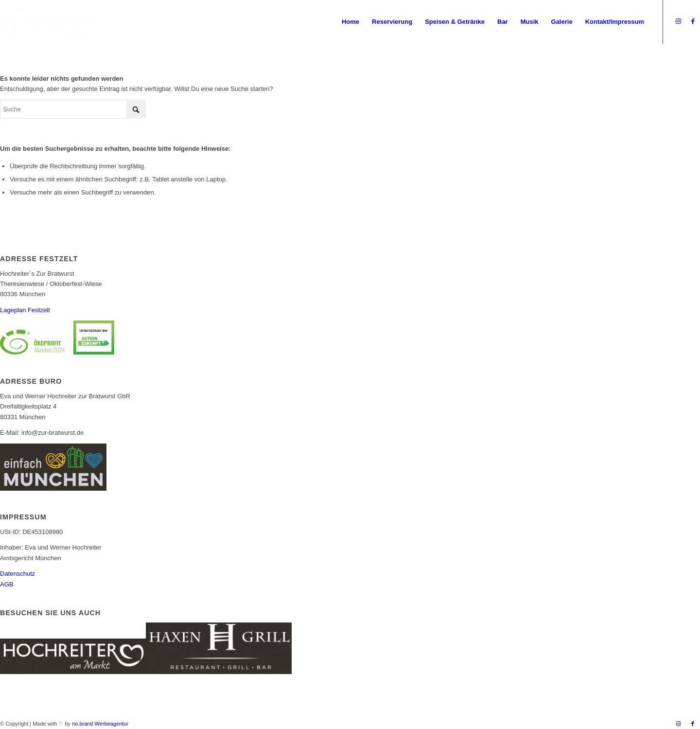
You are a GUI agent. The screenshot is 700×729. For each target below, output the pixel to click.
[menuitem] (350, 22)
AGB (7, 584)
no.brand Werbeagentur (100, 724)
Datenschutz (17, 574)
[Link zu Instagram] (678, 21)
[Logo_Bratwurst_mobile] (47, 22)
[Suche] (73, 109)
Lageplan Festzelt (25, 310)
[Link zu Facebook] (693, 21)
